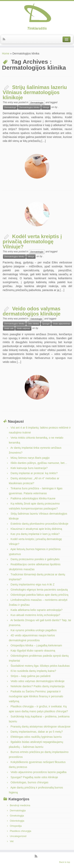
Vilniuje (46, 107)
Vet (12, 841)
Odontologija (36, 319)
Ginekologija (17, 816)
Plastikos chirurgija (21, 831)
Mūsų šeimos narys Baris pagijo (30, 458)
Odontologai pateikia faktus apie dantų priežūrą (40, 595)
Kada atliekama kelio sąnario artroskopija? (37, 610)
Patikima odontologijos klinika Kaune (33, 498)
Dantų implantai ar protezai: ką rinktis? (34, 473)
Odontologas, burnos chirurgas (30, 782)
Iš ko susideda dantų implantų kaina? (33, 671)
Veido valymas (23, 328)
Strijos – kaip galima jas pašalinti (31, 676)
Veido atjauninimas (61, 324)
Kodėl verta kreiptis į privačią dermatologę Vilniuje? (32, 242)
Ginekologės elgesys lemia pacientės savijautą (39, 590)
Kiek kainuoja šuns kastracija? (29, 468)
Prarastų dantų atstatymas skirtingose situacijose (41, 727)
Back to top (65, 862)
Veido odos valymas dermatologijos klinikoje (32, 311)
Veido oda (9, 328)
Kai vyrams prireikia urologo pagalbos (34, 630)
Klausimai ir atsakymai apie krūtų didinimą (36, 529)
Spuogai (46, 324)
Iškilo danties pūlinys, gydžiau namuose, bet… (39, 463)
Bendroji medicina (20, 805)
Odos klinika (33, 324)
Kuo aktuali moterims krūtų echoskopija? (35, 615)
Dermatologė (10, 107)
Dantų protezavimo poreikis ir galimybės (35, 559)
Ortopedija (16, 826)
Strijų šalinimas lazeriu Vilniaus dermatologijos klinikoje (35, 92)
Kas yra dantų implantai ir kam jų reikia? (35, 534)
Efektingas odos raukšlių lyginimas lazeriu (36, 737)
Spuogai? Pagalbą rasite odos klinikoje (34, 777)
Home (6, 53)
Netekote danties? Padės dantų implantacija (38, 686)
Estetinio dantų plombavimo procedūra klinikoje (40, 524)
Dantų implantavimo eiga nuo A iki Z (33, 584)
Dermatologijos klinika (29, 107)
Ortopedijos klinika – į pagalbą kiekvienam (36, 645)
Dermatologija (37, 103)
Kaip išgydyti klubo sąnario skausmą (33, 651)
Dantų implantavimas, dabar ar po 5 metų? (37, 732)
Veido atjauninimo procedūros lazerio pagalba (39, 772)
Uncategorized (18, 836)
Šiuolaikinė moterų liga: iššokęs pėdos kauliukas (40, 666)
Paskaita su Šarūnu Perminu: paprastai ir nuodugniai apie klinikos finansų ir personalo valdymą (36, 696)
